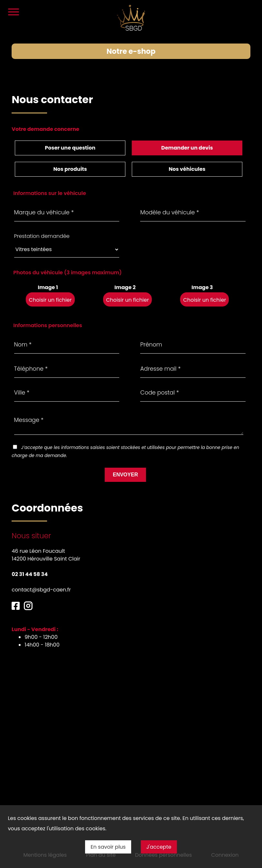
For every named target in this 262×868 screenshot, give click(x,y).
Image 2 (125, 274)
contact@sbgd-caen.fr (41, 576)
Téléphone (31, 355)
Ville (22, 379)
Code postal (160, 379)
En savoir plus (108, 847)
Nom (23, 331)
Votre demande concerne (45, 129)
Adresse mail (160, 355)
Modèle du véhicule (170, 199)
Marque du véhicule (44, 199)
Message (29, 406)
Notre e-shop (131, 51)
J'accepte (159, 847)
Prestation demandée (42, 223)
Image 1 (48, 274)
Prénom (151, 331)
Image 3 (202, 274)
